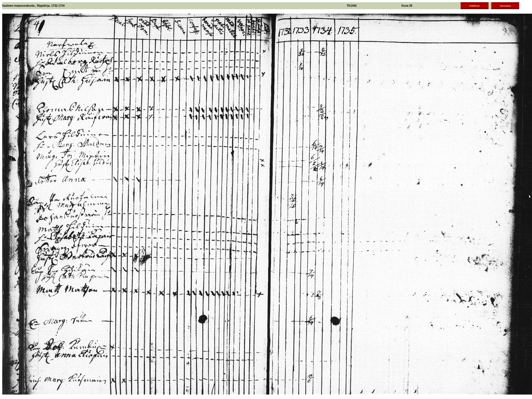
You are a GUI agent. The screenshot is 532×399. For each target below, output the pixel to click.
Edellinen (475, 6)
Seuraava (505, 6)
